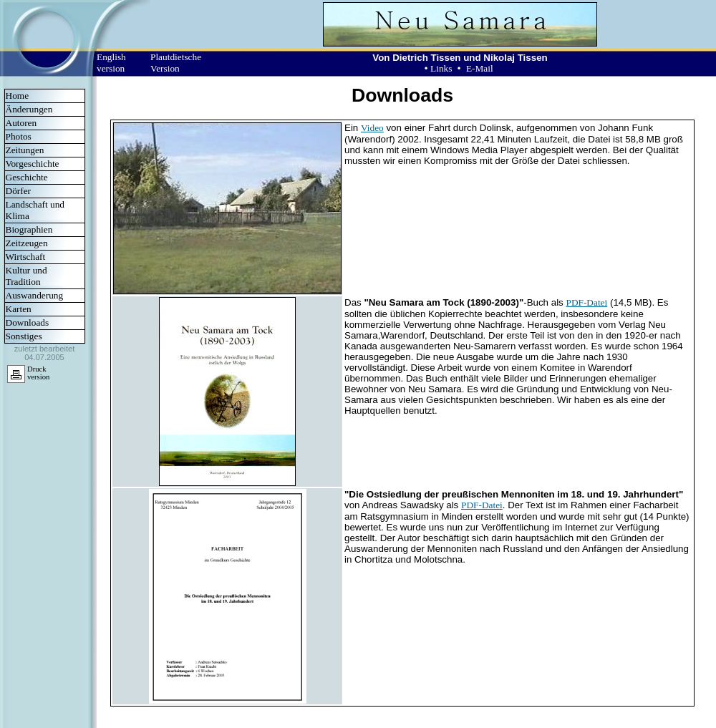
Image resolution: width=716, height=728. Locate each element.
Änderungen (29, 109)
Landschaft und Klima (35, 210)
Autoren (21, 123)
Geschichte (27, 177)
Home (18, 96)
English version (111, 63)
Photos (19, 136)
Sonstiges (24, 336)
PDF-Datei (586, 302)
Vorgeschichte (33, 164)
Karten (19, 309)
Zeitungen (25, 150)
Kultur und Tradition (26, 276)
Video (372, 128)
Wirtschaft (26, 257)
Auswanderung (35, 295)
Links (441, 68)
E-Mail (480, 68)
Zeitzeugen (27, 243)
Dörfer (19, 191)
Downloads (28, 322)
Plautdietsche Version (176, 63)
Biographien (29, 229)
